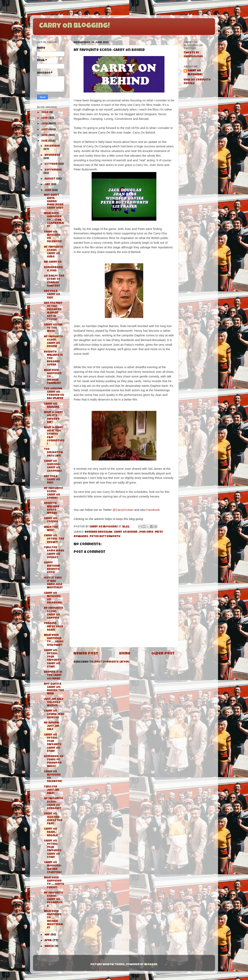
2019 (45, 118)
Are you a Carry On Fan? (52, 480)
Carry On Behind (126, 532)
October (51, 164)
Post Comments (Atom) (112, 662)
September (53, 170)
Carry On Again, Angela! (51, 832)
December (52, 146)
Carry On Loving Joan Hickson (54, 714)
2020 (45, 113)
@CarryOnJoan (123, 510)
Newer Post (86, 654)
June (48, 191)
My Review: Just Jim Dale (52, 726)
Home (125, 654)
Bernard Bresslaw (99, 532)
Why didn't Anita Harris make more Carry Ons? (54, 202)
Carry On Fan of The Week (53, 328)
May (47, 935)
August (50, 179)
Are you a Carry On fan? (52, 295)
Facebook (153, 510)
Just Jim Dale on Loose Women (54, 703)
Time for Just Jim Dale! (52, 790)
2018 (45, 124)
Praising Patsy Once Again (54, 627)
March (49, 947)
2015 (45, 141)
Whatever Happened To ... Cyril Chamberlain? (54, 220)
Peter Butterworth (105, 537)
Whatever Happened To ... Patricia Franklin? (53, 377)
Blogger (151, 965)
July (48, 185)
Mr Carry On (53, 262)
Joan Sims (146, 532)
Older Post (163, 654)
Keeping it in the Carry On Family (53, 675)
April (48, 941)
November (52, 155)
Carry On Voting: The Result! (54, 539)
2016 (45, 136)
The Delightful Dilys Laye (54, 453)
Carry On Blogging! (74, 26)
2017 (45, 130)
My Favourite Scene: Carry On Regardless (53, 900)
